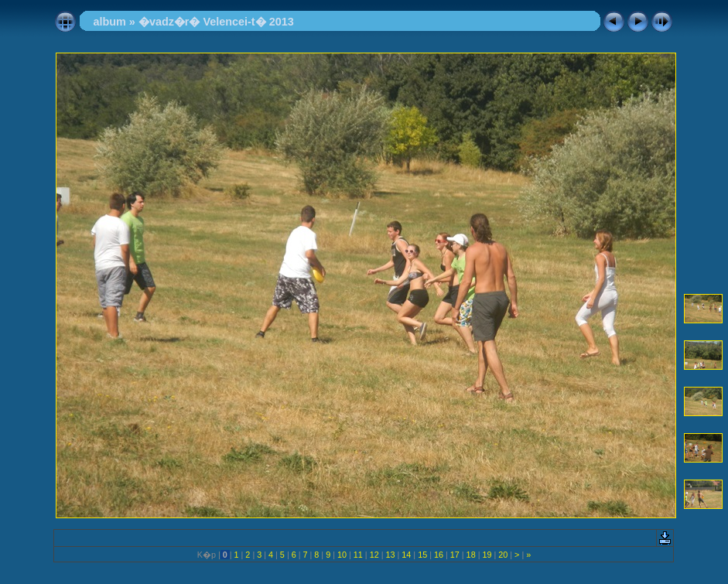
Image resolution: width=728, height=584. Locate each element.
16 (439, 555)
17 (455, 555)
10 (342, 555)
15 (422, 555)
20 (503, 555)
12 (374, 555)
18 (471, 555)
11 (358, 555)
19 (487, 555)
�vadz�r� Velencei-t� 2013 (216, 22)
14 (406, 555)
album (109, 22)
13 (390, 555)
